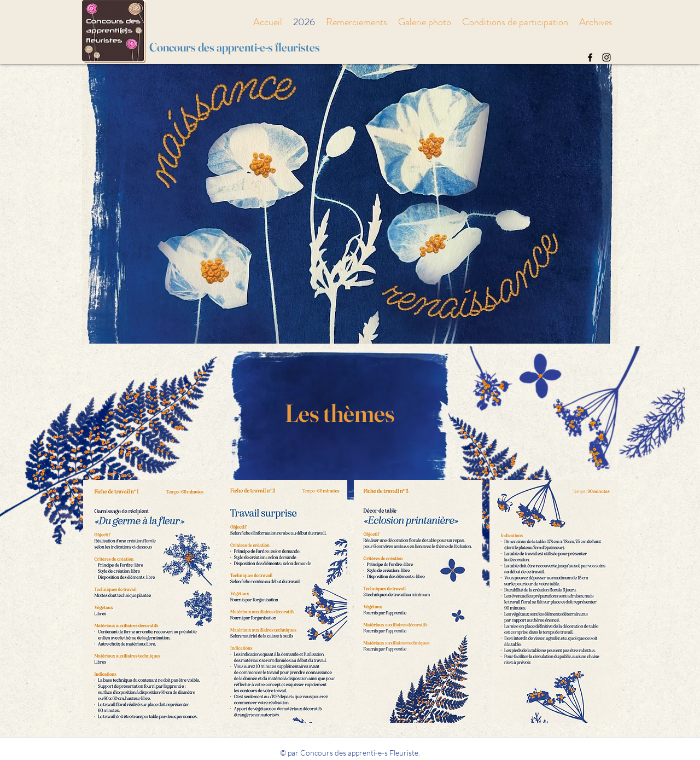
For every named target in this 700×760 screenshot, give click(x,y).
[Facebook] (590, 57)
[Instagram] (606, 57)
